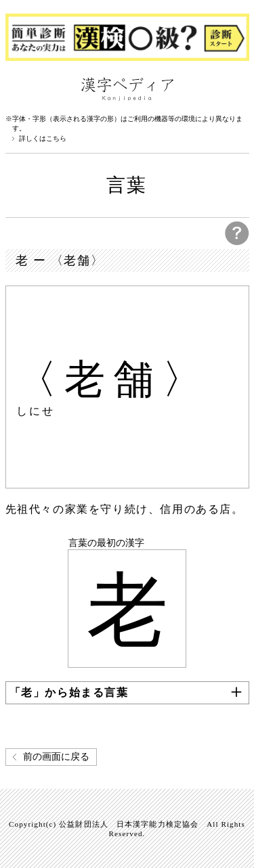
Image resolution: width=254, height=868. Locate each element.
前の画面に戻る (56, 757)
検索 (236, 88)
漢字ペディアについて (19, 88)
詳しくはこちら (43, 139)
